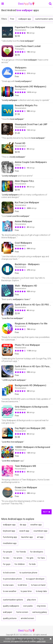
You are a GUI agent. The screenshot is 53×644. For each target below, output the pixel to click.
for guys (7, 564)
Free (12, 19)
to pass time (26, 591)
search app (24, 531)
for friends (21, 552)
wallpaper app (25, 19)
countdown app (40, 531)
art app (40, 537)
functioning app (10, 537)
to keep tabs (41, 591)
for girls (30, 558)
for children (20, 564)
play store (32, 600)
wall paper (8, 612)
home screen (22, 612)
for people (8, 552)
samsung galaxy (40, 612)
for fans (41, 558)
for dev (6, 558)
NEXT (46, 512)
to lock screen (9, 573)
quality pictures (10, 618)
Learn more (41, 641)
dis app (23, 525)
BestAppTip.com (26, 4)
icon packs (28, 606)
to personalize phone (12, 579)
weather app (36, 525)
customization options (13, 600)
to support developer (35, 579)
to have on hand (38, 585)
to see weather (10, 591)
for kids (32, 564)
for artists (18, 558)
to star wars (8, 585)
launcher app (27, 537)
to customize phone (28, 573)
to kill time (22, 585)
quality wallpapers (11, 606)
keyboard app (9, 531)
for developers (37, 552)
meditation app (10, 543)
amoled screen (27, 618)
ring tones (41, 606)
